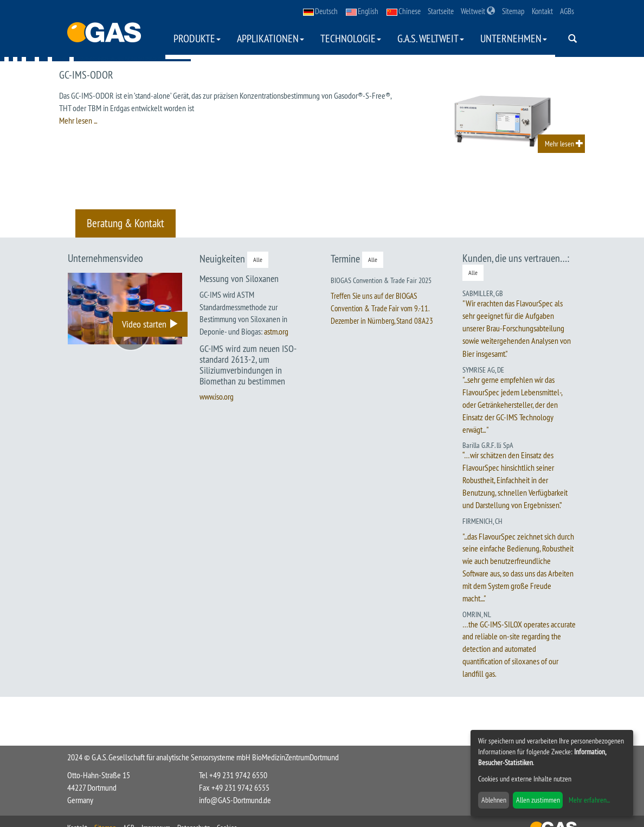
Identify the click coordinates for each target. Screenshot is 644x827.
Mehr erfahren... (589, 800)
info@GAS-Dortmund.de (235, 800)
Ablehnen (494, 800)
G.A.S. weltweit (431, 38)
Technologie (351, 38)
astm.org (276, 331)
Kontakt (542, 11)
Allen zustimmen (538, 800)
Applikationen (271, 38)
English (362, 11)
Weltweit (478, 11)
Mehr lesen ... (78, 120)
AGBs (567, 11)
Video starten (150, 324)
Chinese (404, 11)
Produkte (197, 38)
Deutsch (320, 11)
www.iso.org (217, 396)
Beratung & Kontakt (125, 223)
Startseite (441, 11)
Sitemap (513, 11)
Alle (258, 259)
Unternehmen (514, 38)
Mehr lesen (564, 144)
